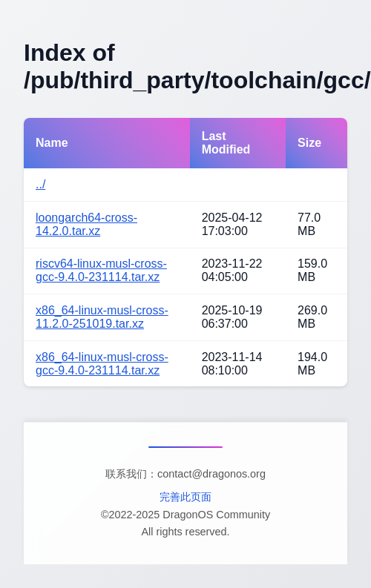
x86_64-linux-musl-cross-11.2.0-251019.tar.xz (102, 317)
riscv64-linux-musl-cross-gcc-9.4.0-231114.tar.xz (101, 270)
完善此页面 (185, 497)
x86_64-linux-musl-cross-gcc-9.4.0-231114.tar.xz (102, 364)
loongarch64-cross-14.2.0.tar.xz (86, 224)
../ (40, 184)
